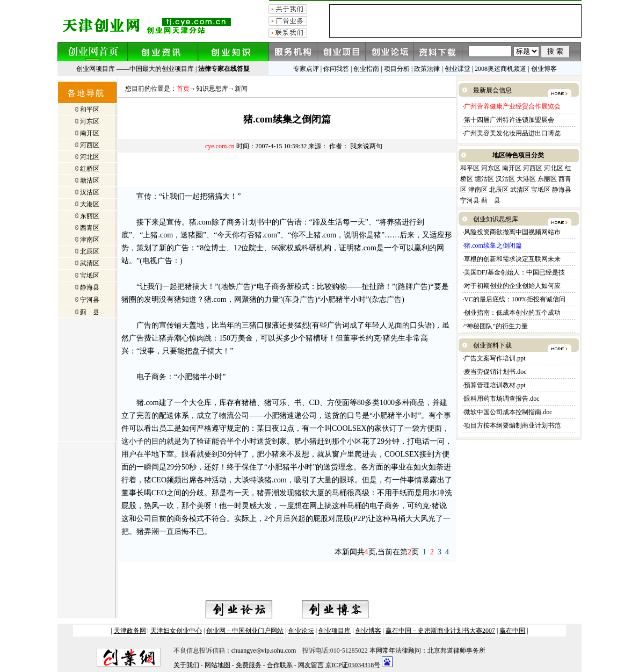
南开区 (90, 133)
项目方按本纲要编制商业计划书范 (512, 425)
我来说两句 (366, 146)
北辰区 (90, 251)
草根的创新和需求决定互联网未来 (512, 259)
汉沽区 (90, 192)
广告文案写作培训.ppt (495, 358)
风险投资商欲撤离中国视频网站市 (512, 232)
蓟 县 (90, 312)
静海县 (90, 287)
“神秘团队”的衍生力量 (496, 326)
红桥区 (90, 169)
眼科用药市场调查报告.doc (502, 399)
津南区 (90, 240)
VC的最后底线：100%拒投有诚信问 (515, 299)
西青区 (90, 228)
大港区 (90, 204)
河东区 (90, 121)
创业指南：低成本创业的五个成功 (512, 313)
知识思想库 (212, 89)
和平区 (90, 110)
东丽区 (90, 216)
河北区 (90, 157)
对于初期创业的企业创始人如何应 (512, 286)
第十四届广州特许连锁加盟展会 (509, 120)
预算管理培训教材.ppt (495, 385)
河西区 (90, 145)
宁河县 (90, 300)
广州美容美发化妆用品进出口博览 (512, 133)
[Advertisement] (287, 171)
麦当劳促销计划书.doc (496, 372)
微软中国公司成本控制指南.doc (509, 412)
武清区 (90, 263)
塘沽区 (90, 180)
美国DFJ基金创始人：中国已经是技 (514, 272)
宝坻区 (90, 276)
